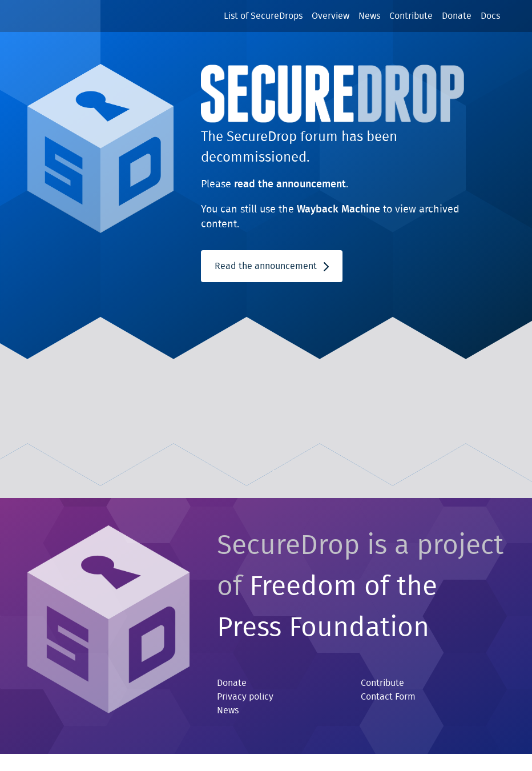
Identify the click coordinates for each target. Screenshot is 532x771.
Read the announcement (272, 266)
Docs (490, 16)
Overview (331, 16)
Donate (457, 16)
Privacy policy (245, 697)
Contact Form (388, 697)
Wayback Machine (338, 210)
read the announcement (290, 184)
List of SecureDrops (263, 16)
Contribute (411, 16)
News (369, 16)
